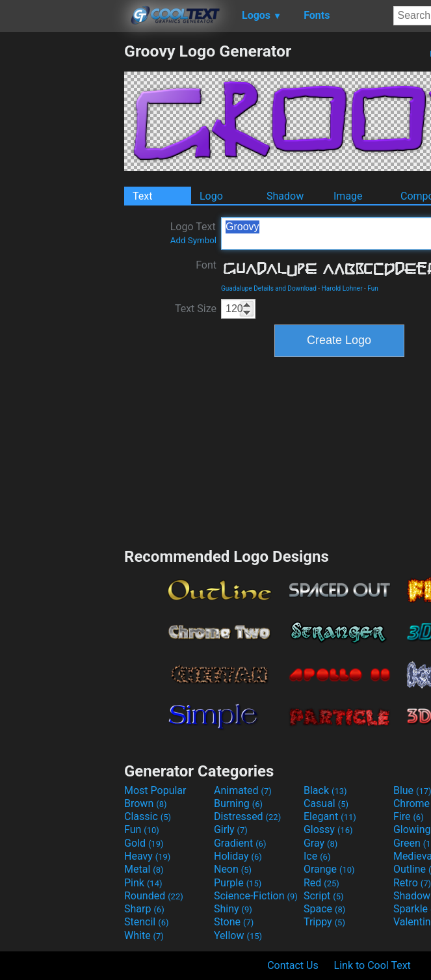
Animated (243, 790)
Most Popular (155, 790)
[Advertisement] (62, 237)
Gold (144, 843)
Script (324, 896)
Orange (329, 869)
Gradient (240, 843)
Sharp (144, 909)
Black (325, 790)
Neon (233, 869)
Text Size (196, 309)
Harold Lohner (342, 288)
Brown (145, 803)
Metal (144, 869)
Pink (143, 883)
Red (321, 883)
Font (206, 265)
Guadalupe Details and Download (269, 288)
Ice (317, 856)
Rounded (154, 896)
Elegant (330, 816)
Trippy (324, 922)
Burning (238, 803)
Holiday (238, 856)
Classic (148, 816)
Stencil (146, 922)
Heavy (147, 856)
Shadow (285, 196)
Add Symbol (193, 240)
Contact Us (293, 965)
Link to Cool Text (372, 965)
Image (348, 196)
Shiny (233, 909)
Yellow (238, 935)
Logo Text (193, 233)
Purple (238, 883)
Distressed (247, 816)
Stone (234, 922)
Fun (372, 288)
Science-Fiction (256, 896)
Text (142, 196)
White (144, 935)
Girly (231, 829)
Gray (320, 843)
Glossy (328, 829)
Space (324, 909)
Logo (211, 196)
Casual (326, 803)
